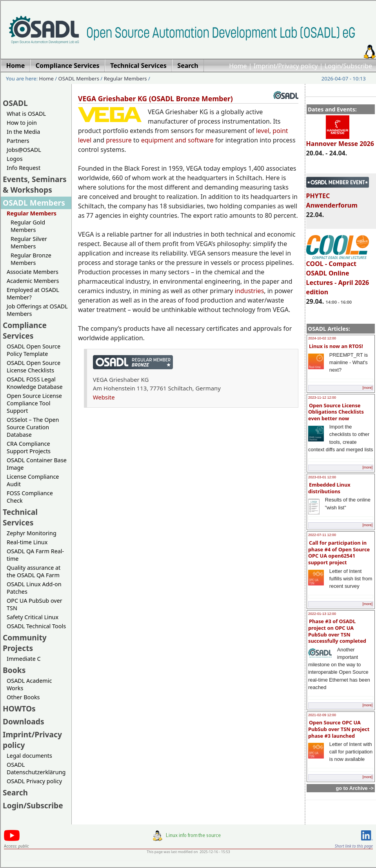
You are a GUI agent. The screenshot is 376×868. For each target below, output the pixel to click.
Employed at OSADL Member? (33, 294)
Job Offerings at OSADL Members (37, 310)
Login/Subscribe (348, 66)
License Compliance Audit (33, 480)
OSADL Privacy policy (34, 781)
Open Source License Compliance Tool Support (34, 403)
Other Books (23, 697)
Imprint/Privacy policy (286, 66)
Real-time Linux (27, 542)
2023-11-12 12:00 (322, 398)
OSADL (15, 103)
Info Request (24, 168)
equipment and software (177, 140)
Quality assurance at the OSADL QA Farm (34, 571)
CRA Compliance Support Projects (29, 447)
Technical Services (20, 517)
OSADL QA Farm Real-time (35, 555)
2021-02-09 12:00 (322, 715)
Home (238, 66)
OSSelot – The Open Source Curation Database (33, 427)
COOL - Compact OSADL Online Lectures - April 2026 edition (338, 274)
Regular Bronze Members (31, 259)
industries (250, 291)
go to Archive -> (355, 788)
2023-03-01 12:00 (322, 477)
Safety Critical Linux (33, 617)
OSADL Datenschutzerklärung (36, 768)
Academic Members (33, 281)
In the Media (23, 132)
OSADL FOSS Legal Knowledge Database (35, 383)
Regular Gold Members (28, 226)
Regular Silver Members (29, 243)
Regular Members (125, 78)
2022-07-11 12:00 (322, 535)
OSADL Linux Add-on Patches (34, 588)
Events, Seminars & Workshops (35, 184)
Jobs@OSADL (24, 150)
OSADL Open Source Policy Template (34, 350)
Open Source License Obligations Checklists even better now (336, 412)
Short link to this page (354, 846)
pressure (119, 140)
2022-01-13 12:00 (322, 614)
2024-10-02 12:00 (322, 338)
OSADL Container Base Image (37, 464)
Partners (18, 141)
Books (14, 670)
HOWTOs (19, 708)
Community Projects (25, 643)
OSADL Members (79, 78)
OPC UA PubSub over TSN (35, 604)
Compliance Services (25, 330)
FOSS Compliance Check (30, 497)
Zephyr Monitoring (32, 533)
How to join (22, 123)
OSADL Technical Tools (36, 626)
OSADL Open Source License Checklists (34, 367)
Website (104, 397)
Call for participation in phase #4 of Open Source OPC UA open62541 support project (339, 553)
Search (15, 792)
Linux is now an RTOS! (336, 346)
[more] (367, 388)
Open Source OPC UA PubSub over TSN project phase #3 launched (339, 729)
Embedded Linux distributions (329, 488)
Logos (15, 159)
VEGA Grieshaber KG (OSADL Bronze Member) (155, 98)
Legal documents (29, 756)
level (263, 131)
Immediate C (24, 659)
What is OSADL (26, 114)
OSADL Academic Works (29, 684)
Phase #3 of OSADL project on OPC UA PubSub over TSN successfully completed (337, 631)
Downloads (24, 721)
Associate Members (33, 272)
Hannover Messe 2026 (340, 140)
